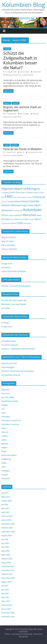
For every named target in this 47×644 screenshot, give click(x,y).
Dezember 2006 (8, 613)
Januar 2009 (6, 520)
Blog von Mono (8, 241)
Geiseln (25, 201)
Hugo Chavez (28, 205)
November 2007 (8, 570)
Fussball (11, 201)
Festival (14, 155)
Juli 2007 (5, 586)
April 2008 (5, 551)
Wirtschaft (6, 478)
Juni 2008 (5, 543)
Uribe (20, 223)
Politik (26, 219)
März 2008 (6, 555)
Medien (4, 448)
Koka (21, 211)
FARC (9, 196)
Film (15, 197)
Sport (38, 219)
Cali (3, 409)
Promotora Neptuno (10, 345)
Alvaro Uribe (22, 189)
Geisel (18, 201)
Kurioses (5, 432)
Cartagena (5, 192)
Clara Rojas (20, 192)
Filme (4, 413)
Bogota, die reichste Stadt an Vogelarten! (22, 109)
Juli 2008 (5, 539)
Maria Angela (25, 72)
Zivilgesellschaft (28, 75)
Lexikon (11, 215)
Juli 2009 (5, 505)
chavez (12, 192)
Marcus (22, 152)
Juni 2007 (5, 590)
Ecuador (41, 192)
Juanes (17, 211)
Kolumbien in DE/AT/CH (11, 420)
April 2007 (5, 597)
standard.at (6, 267)
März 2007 (6, 601)
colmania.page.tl (8, 367)
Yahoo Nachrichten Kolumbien (14, 271)
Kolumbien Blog (23, 5)
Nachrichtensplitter (9, 455)
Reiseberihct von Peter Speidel (14, 304)
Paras (21, 219)
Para (16, 219)
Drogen (35, 192)
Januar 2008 (6, 563)
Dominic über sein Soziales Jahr (14, 300)
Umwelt (7, 49)
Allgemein (8, 189)
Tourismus (5, 223)
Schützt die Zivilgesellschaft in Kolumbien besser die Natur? (20, 60)
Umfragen (5, 471)
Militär (39, 215)
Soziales (32, 219)
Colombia (29, 192)
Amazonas (6, 393)
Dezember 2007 (8, 566)
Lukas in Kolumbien (9, 249)
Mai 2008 (5, 547)
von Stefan (6, 308)
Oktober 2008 (7, 528)
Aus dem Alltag (7, 397)
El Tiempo (5, 323)
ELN (3, 197)
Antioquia (32, 152)
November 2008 (8, 524)
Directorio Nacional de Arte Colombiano (18, 371)
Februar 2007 (7, 605)
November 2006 (8, 617)
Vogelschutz (17, 117)
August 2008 (6, 535)
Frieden (4, 202)
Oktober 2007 (7, 574)
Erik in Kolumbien (8, 245)
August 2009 (6, 501)
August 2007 (6, 582)
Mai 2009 (5, 508)
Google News (7, 264)
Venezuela (27, 223)
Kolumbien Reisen (9, 341)
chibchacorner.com (9, 363)
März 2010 (6, 497)
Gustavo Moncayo (11, 205)
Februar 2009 (7, 516)
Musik (12, 219)
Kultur (7, 145)
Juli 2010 (5, 493)
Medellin (15, 145)
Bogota (7, 103)
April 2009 (5, 512)
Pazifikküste (6, 459)
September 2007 (8, 578)
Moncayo (6, 219)
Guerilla (34, 201)
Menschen (30, 215)
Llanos (4, 440)
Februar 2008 (7, 559)
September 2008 (8, 532)
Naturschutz (17, 75)
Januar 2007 (6, 609)
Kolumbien (32, 210)
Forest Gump (21, 197)
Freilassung (39, 197)
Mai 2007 (5, 593)
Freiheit (29, 197)
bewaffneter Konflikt (10, 401)
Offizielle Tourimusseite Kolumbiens (16, 286)
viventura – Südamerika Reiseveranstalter (18, 349)
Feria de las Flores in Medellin (22, 149)
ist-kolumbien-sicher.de (11, 375)
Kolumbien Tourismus (10, 424)
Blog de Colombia (9, 237)
